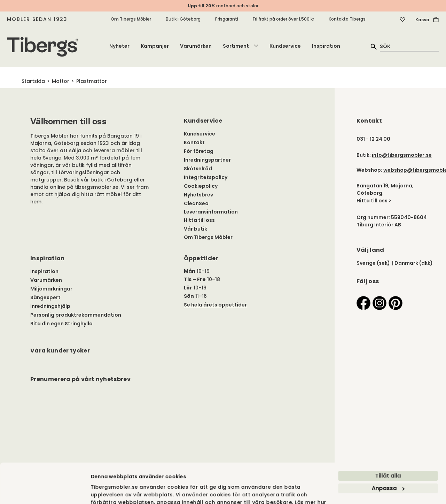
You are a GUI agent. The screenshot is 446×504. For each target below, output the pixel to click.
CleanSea (196, 203)
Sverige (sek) (373, 263)
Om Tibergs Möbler (131, 19)
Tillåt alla (388, 371)
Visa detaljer (107, 423)
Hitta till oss (199, 220)
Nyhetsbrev (198, 195)
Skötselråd (198, 169)
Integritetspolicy (206, 177)
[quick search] (409, 46)
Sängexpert (45, 297)
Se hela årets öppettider (215, 305)
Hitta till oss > (374, 201)
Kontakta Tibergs (347, 19)
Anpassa (388, 383)
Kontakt (194, 142)
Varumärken (196, 46)
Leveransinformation (211, 212)
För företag (199, 151)
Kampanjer (155, 46)
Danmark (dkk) (414, 263)
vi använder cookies (118, 405)
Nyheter (119, 46)
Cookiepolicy (201, 186)
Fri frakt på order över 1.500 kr (283, 19)
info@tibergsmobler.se (402, 155)
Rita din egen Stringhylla (61, 324)
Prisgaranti (227, 19)
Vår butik (195, 229)
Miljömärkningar (51, 289)
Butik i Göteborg (183, 19)
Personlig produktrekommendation (76, 315)
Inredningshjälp (50, 306)
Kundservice (285, 46)
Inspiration (326, 46)
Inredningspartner (207, 160)
